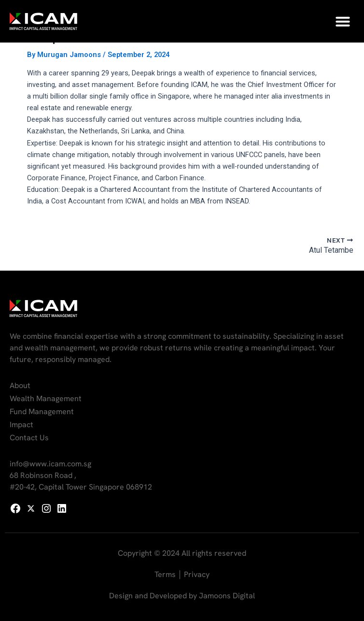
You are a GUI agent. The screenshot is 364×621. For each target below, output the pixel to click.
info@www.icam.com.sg (50, 464)
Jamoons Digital (227, 596)
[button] (343, 21)
